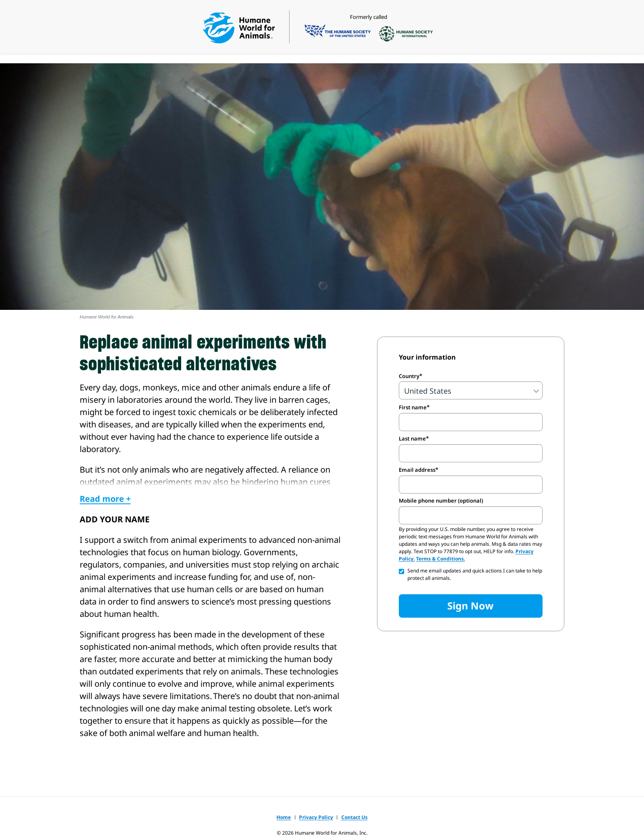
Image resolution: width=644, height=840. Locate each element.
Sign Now (470, 606)
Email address (417, 470)
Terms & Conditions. (440, 559)
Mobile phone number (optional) (441, 501)
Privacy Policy (316, 817)
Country (409, 376)
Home (284, 817)
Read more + (105, 499)
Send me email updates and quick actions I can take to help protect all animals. (475, 574)
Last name (412, 438)
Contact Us (354, 817)
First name (413, 407)
